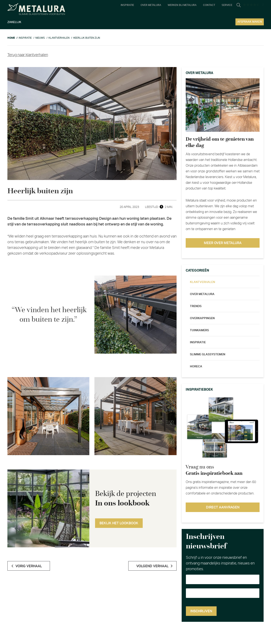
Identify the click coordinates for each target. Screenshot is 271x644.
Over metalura (202, 294)
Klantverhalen (203, 282)
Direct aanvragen (223, 507)
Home (11, 38)
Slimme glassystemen (208, 354)
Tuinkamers (199, 330)
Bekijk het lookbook (119, 523)
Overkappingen (202, 318)
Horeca (196, 367)
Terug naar (28, 55)
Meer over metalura (223, 243)
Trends (196, 306)
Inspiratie (198, 342)
